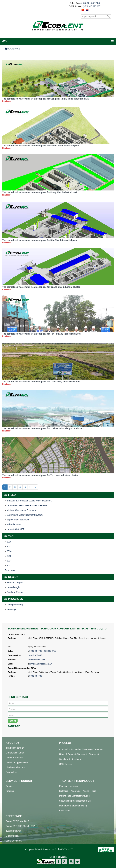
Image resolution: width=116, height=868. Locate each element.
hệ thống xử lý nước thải (72, 866)
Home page (12, 49)
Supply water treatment (18, 520)
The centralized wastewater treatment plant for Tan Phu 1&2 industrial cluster (42, 334)
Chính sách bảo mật (16, 767)
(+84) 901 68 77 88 (91, 3)
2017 (9, 546)
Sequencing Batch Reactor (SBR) (75, 801)
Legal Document (14, 841)
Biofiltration (65, 811)
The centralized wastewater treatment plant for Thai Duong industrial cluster (41, 382)
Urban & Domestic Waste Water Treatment (27, 505)
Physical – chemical (69, 786)
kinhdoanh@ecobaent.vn (41, 664)
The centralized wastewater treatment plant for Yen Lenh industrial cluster (40, 475)
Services (10, 786)
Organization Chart (15, 753)
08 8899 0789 (50, 651)
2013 (9, 565)
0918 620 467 (36, 655)
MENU (6, 41)
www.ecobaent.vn (37, 660)
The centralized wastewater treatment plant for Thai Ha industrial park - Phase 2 (43, 428)
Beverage (11, 609)
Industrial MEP (14, 524)
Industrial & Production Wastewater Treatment (81, 749)
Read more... (11, 570)
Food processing (15, 605)
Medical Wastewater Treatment (22, 510)
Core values (12, 772)
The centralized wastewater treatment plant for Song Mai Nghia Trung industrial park (45, 99)
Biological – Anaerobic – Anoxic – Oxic (78, 791)
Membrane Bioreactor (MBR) (73, 806)
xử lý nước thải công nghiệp (46, 866)
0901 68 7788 (36, 651)
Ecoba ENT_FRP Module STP (20, 826)
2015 (9, 556)
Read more (7, 101)
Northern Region (15, 583)
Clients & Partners (15, 758)
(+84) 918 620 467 (92, 6)
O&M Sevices (66, 764)
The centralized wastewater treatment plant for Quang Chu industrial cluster (41, 287)
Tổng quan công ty (15, 748)
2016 (9, 551)
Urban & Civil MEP (16, 529)
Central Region (14, 587)
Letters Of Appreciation (17, 763)
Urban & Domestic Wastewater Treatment (79, 754)
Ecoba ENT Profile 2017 (17, 821)
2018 (9, 542)
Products (10, 791)
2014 (9, 561)
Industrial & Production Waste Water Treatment (29, 501)
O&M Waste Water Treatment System (25, 515)
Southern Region (15, 592)
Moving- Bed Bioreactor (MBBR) (75, 796)
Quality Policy (12, 836)
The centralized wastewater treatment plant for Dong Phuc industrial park (40, 192)
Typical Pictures (13, 831)
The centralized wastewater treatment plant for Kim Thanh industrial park (40, 240)
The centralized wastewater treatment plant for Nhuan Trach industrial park (41, 146)
